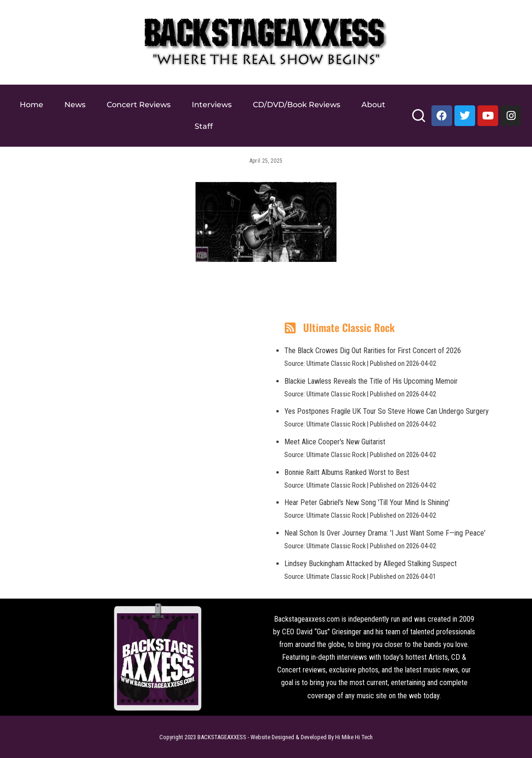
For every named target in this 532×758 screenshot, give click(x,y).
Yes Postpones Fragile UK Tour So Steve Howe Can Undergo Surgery (387, 411)
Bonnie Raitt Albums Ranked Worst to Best (347, 472)
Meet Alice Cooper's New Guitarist (335, 442)
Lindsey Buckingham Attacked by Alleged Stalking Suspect (371, 564)
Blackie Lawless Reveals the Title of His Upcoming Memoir (371, 381)
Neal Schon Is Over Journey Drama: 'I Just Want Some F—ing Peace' (385, 533)
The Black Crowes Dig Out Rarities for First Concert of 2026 (373, 351)
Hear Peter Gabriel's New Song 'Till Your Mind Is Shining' (367, 502)
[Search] (419, 120)
